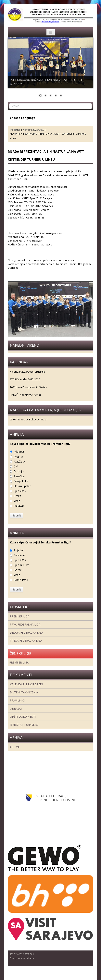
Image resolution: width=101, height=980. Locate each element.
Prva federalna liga (25, 624)
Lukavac (19, 506)
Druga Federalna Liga (26, 633)
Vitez (17, 501)
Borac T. (19, 570)
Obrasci (16, 708)
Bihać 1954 (21, 580)
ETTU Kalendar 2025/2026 (25, 379)
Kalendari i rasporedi (26, 684)
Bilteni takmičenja (24, 692)
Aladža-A (19, 461)
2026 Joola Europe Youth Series (28, 387)
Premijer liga (20, 616)
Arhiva (15, 747)
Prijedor (19, 550)
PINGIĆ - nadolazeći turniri (25, 395)
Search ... (9, 103)
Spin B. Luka (22, 565)
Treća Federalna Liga (26, 641)
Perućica (19, 476)
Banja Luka (21, 481)
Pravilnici (17, 700)
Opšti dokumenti (23, 717)
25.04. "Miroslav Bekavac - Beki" (29, 419)
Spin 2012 (20, 491)
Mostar (18, 457)
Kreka (17, 496)
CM (16, 466)
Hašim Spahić (22, 486)
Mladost (19, 452)
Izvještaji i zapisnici (24, 725)
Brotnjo (19, 471)
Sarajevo (19, 555)
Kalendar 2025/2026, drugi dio (27, 372)
